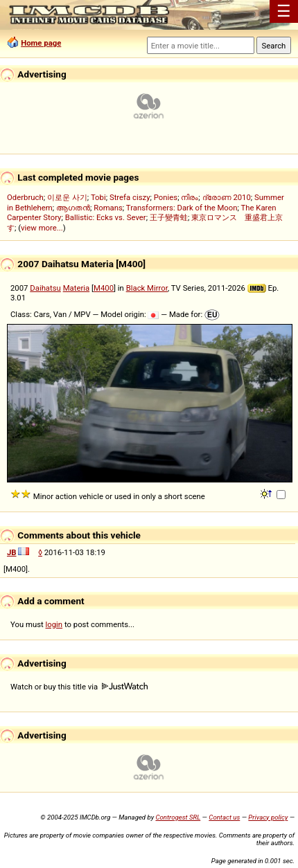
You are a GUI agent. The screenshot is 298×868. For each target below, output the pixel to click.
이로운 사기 (67, 197)
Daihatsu (45, 288)
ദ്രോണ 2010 (227, 197)
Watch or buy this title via (79, 687)
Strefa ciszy (130, 197)
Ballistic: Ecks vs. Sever (106, 217)
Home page (41, 43)
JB (12, 552)
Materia (77, 288)
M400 (104, 288)
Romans (108, 208)
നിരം (190, 197)
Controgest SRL (178, 817)
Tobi (98, 197)
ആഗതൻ (73, 208)
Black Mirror (147, 288)
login (54, 624)
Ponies (166, 197)
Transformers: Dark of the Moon (182, 208)
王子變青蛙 (169, 217)
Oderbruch (25, 197)
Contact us (224, 817)
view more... (42, 228)
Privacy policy (268, 817)
